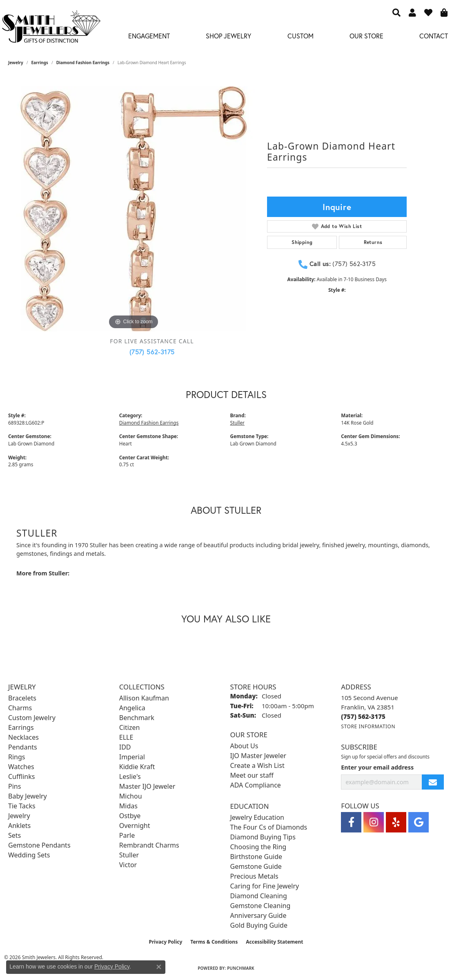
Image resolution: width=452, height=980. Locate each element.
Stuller (237, 423)
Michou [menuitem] (131, 796)
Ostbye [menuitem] (130, 816)
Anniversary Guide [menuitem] (258, 915)
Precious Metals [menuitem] (254, 876)
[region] (134, 209)
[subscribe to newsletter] (433, 782)
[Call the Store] (363, 716)
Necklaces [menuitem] (23, 737)
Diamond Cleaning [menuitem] (259, 896)
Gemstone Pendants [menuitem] (39, 845)
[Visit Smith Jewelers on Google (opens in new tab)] (419, 822)
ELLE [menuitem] (126, 737)
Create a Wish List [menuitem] (257, 765)
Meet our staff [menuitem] (252, 775)
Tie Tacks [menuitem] (22, 806)
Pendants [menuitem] (23, 747)
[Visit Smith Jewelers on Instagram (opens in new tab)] (374, 822)
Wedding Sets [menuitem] (29, 855)
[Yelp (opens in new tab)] (396, 822)
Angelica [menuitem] (132, 708)
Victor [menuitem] (128, 865)
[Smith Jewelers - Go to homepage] (51, 29)
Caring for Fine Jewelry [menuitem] (265, 886)
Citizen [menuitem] (130, 727)
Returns (373, 242)
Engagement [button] (149, 36)
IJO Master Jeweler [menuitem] (258, 756)
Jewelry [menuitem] (19, 816)
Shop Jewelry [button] (228, 36)
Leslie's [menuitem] (130, 776)
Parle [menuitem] (127, 835)
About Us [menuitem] (244, 746)
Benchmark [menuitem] (137, 718)
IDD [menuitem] (125, 747)
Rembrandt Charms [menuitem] (149, 845)
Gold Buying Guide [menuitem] (259, 925)
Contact (434, 36)
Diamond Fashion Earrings (83, 63)
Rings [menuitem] (17, 757)
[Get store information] (368, 726)
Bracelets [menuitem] (22, 698)
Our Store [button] (366, 36)
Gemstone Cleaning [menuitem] (261, 906)
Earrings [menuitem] (21, 727)
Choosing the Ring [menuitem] (258, 847)
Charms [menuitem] (20, 708)
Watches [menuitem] (21, 767)
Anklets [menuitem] (19, 826)
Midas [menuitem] (128, 806)
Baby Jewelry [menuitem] (28, 796)
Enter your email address (377, 767)
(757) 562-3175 (152, 352)
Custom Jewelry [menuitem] (32, 718)
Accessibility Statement (274, 942)
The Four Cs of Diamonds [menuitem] (269, 827)
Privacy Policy (166, 942)
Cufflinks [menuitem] (21, 776)
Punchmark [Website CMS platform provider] (241, 968)
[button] (396, 12)
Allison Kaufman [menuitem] (144, 698)
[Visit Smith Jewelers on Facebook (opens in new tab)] (351, 822)
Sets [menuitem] (14, 835)
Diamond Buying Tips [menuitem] (263, 837)
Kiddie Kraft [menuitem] (137, 767)
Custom (301, 36)
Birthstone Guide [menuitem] (256, 857)
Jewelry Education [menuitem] (257, 817)
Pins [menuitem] (14, 786)
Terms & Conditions (214, 942)
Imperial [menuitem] (132, 757)
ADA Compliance (256, 785)
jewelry (16, 63)
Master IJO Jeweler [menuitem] (147, 786)
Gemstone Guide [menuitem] (256, 866)
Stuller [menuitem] (129, 855)
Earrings (40, 63)
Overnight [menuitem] (135, 826)
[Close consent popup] (159, 967)
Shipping (302, 242)
